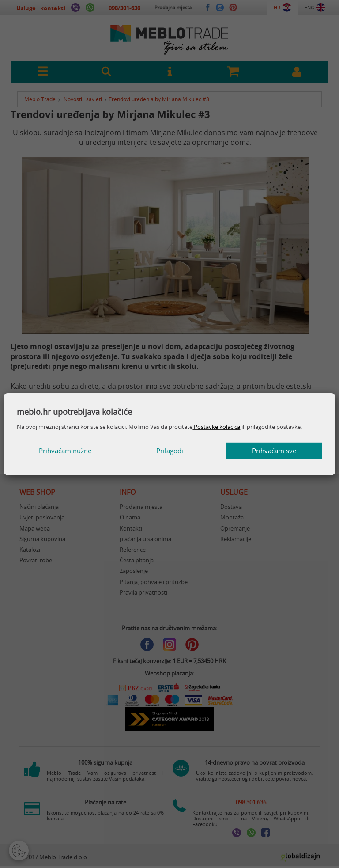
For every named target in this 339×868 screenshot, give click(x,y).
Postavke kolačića (216, 427)
